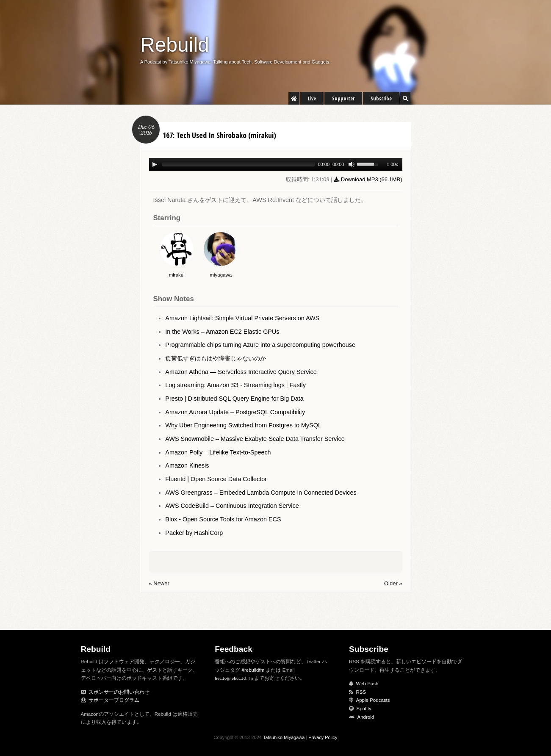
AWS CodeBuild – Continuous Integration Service (232, 506)
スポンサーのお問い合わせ (119, 692)
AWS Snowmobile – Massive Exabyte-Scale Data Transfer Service (255, 439)
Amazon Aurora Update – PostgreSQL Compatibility (235, 412)
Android (366, 717)
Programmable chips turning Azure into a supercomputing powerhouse (260, 345)
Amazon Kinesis (187, 465)
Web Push (367, 684)
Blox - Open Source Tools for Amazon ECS (223, 519)
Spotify (364, 709)
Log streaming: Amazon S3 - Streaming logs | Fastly (235, 385)
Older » (393, 583)
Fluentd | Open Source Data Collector (216, 479)
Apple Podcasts (373, 700)
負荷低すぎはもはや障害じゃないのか (216, 358)
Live (312, 98)
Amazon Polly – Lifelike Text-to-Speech (218, 452)
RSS (361, 692)
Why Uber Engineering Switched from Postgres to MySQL (243, 425)
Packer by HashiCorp (194, 533)
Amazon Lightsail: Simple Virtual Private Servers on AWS (242, 318)
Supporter (343, 98)
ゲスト (155, 670)
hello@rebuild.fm (234, 678)
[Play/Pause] (155, 164)
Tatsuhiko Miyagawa (284, 737)
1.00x (392, 164)
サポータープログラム (114, 700)
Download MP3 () (368, 179)
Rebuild (175, 45)
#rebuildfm (253, 670)
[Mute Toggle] (352, 164)
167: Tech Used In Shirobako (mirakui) (219, 135)
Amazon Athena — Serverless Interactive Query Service (241, 372)
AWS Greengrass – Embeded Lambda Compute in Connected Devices (261, 493)
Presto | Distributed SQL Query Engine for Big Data (234, 399)
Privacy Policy (323, 737)
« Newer (159, 583)
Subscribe (381, 98)
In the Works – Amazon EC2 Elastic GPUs (222, 332)
